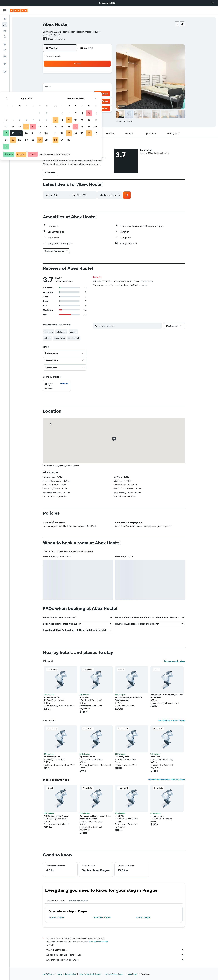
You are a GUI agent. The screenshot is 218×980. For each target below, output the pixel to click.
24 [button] (64, 101)
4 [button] (71, 81)
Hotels (59, 974)
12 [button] (78, 87)
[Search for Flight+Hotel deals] (5, 36)
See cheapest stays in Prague (171, 720)
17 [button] (64, 94)
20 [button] (84, 94)
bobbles (47, 338)
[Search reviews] (130, 326)
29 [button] (98, 101)
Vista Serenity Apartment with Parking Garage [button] (129, 699)
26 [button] (78, 101)
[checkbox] (57, 386)
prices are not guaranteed (98, 942)
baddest (73, 332)
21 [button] (91, 94)
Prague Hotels (132, 974)
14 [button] (91, 87)
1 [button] (98, 74)
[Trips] (5, 64)
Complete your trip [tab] (56, 900)
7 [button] (91, 81)
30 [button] (104, 101)
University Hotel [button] (122, 757)
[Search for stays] (5, 25)
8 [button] (98, 81)
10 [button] (64, 87)
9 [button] (104, 81)
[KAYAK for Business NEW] (5, 56)
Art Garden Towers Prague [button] (56, 816)
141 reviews (59, 39)
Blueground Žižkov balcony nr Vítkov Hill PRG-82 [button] (167, 696)
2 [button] (104, 74)
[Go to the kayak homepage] (19, 10)
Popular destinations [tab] (78, 900)
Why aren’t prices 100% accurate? (115, 960)
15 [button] (98, 87)
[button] (213, 3)
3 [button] (64, 81)
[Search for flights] (5, 19)
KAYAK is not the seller (115, 950)
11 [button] (71, 87)
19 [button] (78, 94)
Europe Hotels (71, 974)
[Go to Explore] (5, 44)
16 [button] (104, 87)
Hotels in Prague (143, 917)
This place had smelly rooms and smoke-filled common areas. (123, 281)
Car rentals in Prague (102, 917)
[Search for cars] (5, 31)
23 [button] (104, 94)
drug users (49, 332)
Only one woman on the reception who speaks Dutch (120, 285)
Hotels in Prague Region (114, 974)
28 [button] (91, 101)
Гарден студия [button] (157, 816)
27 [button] (84, 101)
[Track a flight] (5, 50)
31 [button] (64, 107)
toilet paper (61, 332)
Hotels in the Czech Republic (90, 974)
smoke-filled (60, 338)
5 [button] (78, 81)
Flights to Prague (57, 917)
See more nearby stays (174, 661)
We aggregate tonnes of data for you (115, 955)
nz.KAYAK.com (48, 974)
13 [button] (84, 87)
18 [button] (71, 94)
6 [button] (84, 81)
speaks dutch (74, 338)
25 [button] (71, 101)
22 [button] (98, 94)
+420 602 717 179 (51, 35)
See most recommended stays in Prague (166, 779)
